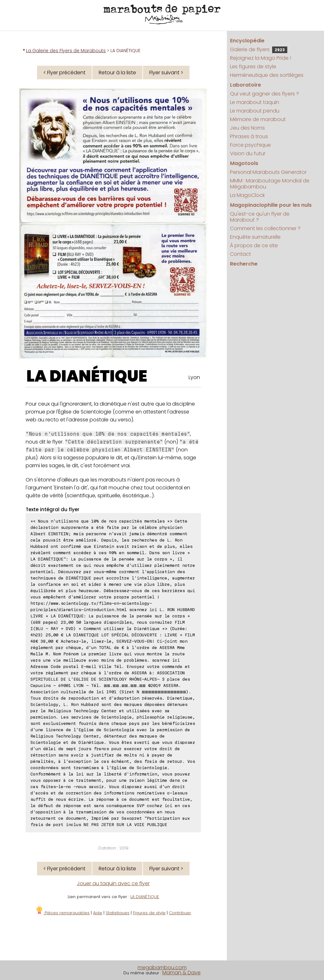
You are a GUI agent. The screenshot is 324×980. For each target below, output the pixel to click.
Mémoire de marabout (258, 119)
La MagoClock (247, 195)
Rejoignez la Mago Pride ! (261, 58)
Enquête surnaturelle (255, 237)
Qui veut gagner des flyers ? (265, 94)
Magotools (244, 163)
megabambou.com (162, 968)
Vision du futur (248, 153)
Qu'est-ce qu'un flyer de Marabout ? (260, 217)
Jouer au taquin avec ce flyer (113, 883)
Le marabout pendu (255, 111)
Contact (240, 254)
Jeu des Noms (247, 128)
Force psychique (250, 145)
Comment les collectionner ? (265, 228)
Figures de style (149, 913)
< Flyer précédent (64, 73)
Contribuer (180, 913)
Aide (98, 913)
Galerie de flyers (259, 49)
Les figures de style (253, 67)
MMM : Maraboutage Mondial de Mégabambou (270, 184)
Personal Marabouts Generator (268, 172)
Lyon (194, 377)
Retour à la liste (117, 73)
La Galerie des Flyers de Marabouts (66, 51)
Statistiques (118, 913)
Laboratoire (246, 85)
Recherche (244, 264)
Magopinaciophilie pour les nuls (271, 205)
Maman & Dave (181, 973)
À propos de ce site (254, 245)
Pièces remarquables (62, 913)
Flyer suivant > (166, 73)
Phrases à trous (249, 136)
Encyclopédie (247, 41)
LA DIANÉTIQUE (87, 376)
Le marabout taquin (255, 102)
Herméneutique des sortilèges (267, 75)
